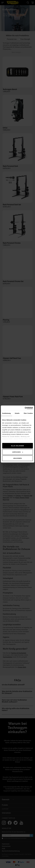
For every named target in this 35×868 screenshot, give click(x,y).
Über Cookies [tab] (28, 413)
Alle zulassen (17, 446)
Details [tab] (17, 413)
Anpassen (18, 452)
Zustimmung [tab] (6, 413)
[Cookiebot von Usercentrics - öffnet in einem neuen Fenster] (25, 408)
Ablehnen (17, 458)
